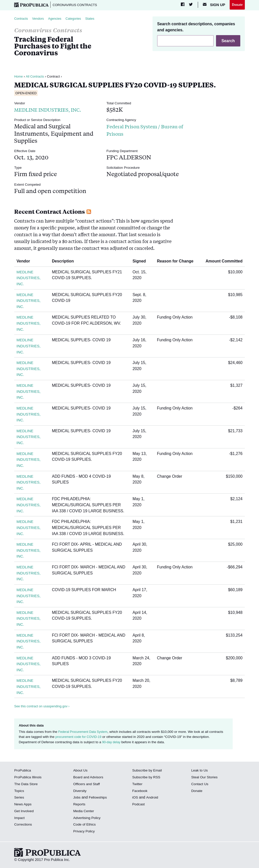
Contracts (21, 19)
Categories (77, 19)
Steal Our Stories (205, 778)
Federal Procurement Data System (84, 733)
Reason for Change (177, 262)
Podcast (139, 805)
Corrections (24, 825)
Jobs (77, 798)
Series (19, 798)
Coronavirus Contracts (78, 5)
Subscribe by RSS (147, 778)
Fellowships (99, 798)
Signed (141, 262)
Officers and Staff (87, 785)
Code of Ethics (85, 825)
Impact (20, 818)
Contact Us (200, 785)
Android (153, 798)
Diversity (80, 791)
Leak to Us (200, 771)
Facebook (140, 791)
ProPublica (23, 771)
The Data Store (27, 785)
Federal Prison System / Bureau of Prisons (138, 130)
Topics (19, 791)
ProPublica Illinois (29, 778)
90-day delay (112, 743)
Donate (237, 5)
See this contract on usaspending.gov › (44, 707)
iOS (135, 798)
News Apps (23, 805)
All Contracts (36, 77)
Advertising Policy (88, 818)
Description (66, 262)
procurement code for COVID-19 (80, 738)
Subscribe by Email (148, 771)
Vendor (25, 262)
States (95, 19)
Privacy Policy (85, 832)
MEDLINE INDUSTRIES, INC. (54, 110)
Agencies (58, 19)
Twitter (138, 785)
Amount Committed (222, 262)
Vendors (40, 19)
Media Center (84, 812)
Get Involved (25, 812)
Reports (80, 805)
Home (19, 77)
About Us (81, 771)
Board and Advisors (89, 778)
